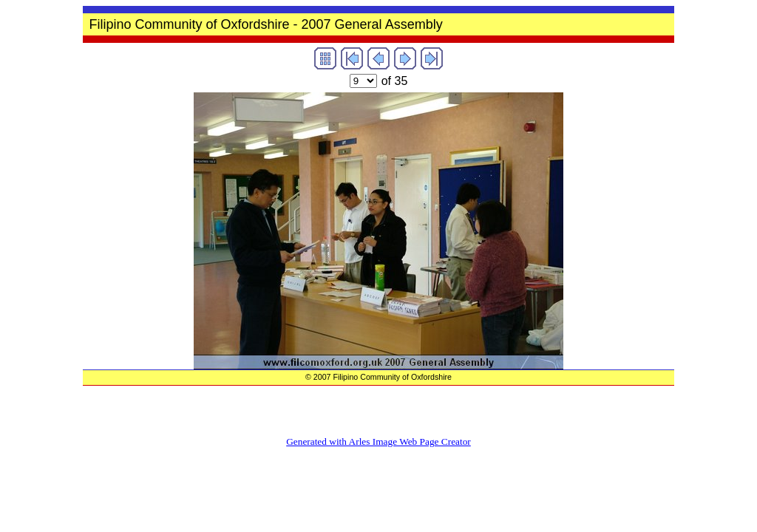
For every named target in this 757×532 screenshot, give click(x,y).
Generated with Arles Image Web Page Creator (378, 441)
